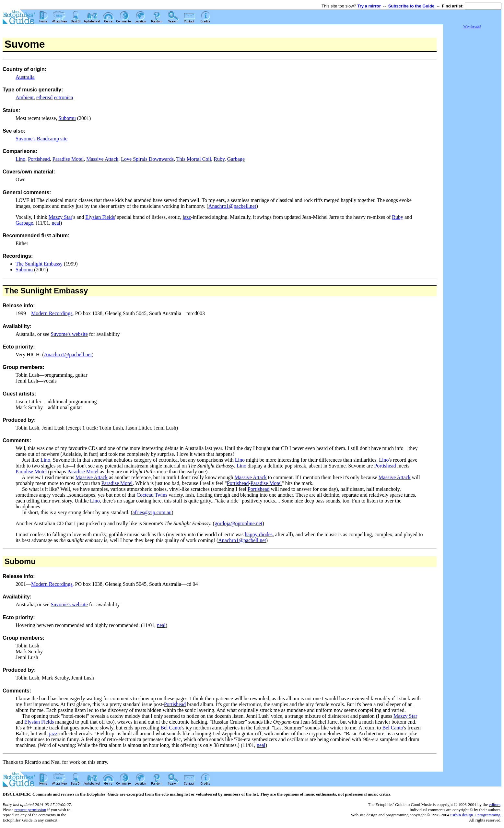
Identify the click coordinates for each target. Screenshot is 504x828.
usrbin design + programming (475, 815)
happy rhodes (259, 534)
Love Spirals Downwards (147, 159)
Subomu (67, 118)
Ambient (25, 97)
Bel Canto (171, 728)
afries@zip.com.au (152, 512)
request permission (30, 810)
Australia (25, 77)
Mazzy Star (60, 217)
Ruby (219, 159)
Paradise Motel (68, 159)
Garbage (236, 159)
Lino (20, 159)
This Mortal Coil (194, 159)
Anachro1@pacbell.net (232, 206)
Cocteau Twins (152, 495)
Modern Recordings (52, 313)
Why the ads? (472, 26)
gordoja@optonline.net (239, 523)
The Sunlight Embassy (39, 264)
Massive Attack (102, 159)
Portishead (39, 159)
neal (56, 223)
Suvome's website (69, 334)
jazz (187, 217)
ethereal (45, 97)
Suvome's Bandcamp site (41, 139)
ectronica (64, 97)
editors (494, 804)
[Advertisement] (472, 126)
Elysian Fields (100, 217)
